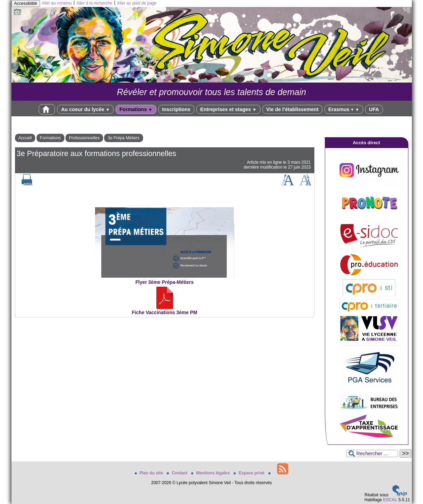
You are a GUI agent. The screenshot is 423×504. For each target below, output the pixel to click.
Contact (178, 473)
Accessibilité (26, 3)
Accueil (25, 138)
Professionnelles (84, 138)
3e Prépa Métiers (123, 138)
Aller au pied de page (137, 3)
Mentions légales (211, 473)
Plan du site (150, 473)
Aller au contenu (57, 3)
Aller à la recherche (94, 3)
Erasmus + (344, 109)
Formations (136, 109)
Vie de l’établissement (292, 109)
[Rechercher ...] (372, 453)
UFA (374, 109)
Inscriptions (177, 109)
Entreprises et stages (228, 109)
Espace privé (249, 473)
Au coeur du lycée (85, 109)
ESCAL (390, 500)
